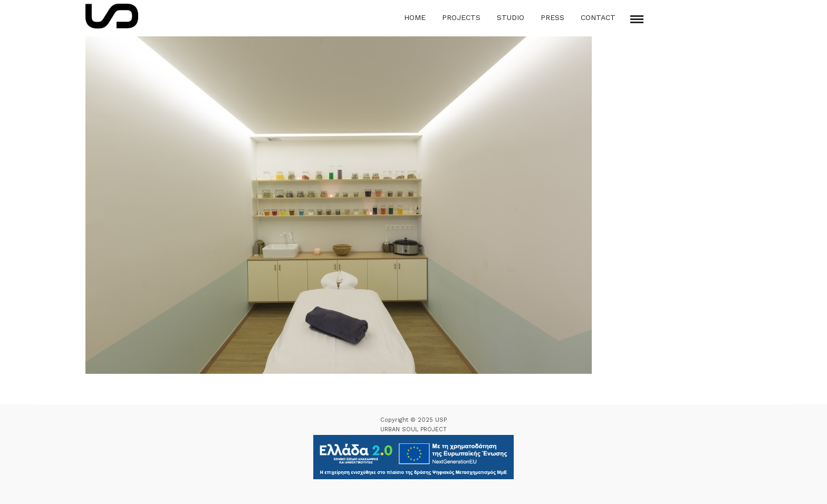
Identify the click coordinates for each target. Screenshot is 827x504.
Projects (461, 17)
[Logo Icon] (112, 16)
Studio (511, 17)
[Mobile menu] (637, 19)
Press (552, 17)
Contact (598, 17)
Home (415, 17)
